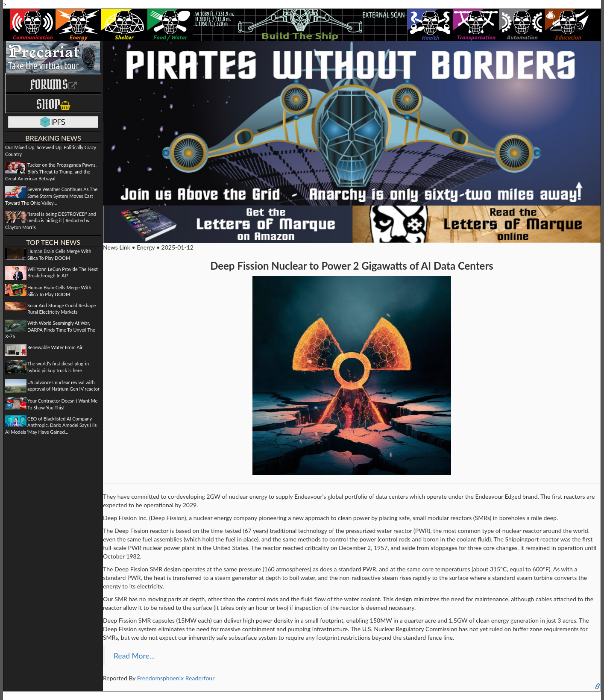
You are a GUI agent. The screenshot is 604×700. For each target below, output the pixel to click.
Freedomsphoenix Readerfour (176, 678)
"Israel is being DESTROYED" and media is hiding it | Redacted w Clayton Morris (50, 221)
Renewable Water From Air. (55, 347)
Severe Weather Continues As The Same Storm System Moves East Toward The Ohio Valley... (51, 196)
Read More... (134, 656)
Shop (53, 104)
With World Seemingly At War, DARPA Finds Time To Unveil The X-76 (50, 329)
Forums (53, 84)
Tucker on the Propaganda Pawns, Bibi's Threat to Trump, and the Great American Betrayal (51, 171)
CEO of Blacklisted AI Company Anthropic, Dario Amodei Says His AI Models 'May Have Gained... (51, 425)
